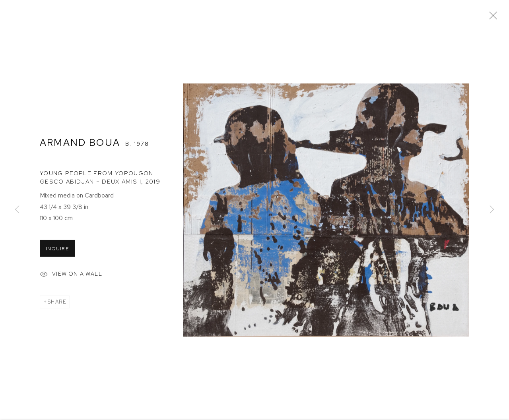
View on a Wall (71, 276)
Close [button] (491, 18)
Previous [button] (17, 210)
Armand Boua (80, 143)
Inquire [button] (57, 250)
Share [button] (57, 303)
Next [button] (492, 210)
